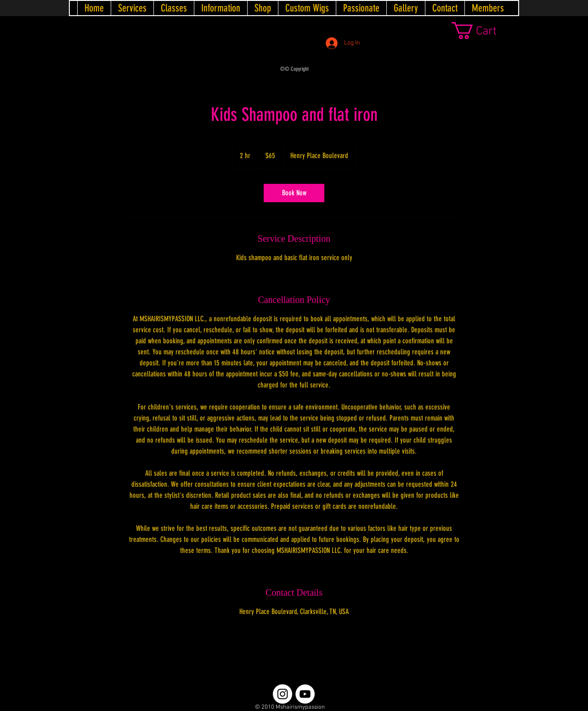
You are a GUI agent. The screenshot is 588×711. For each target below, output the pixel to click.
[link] (485, 31)
